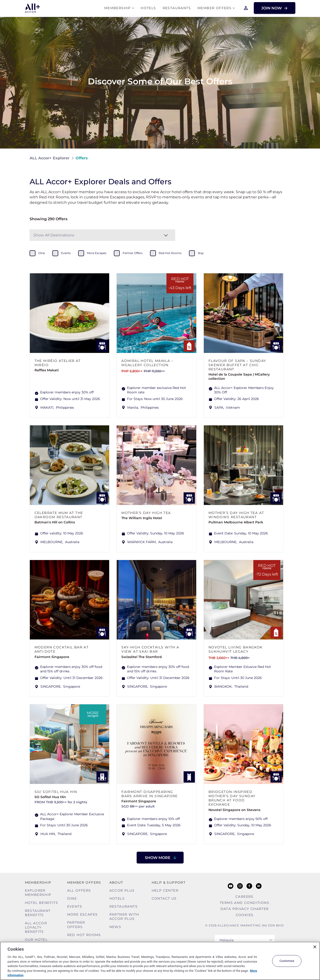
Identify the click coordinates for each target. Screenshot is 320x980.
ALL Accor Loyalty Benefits (36, 927)
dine (42, 253)
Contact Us (164, 898)
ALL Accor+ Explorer (50, 158)
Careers (245, 897)
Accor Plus (122, 890)
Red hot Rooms (84, 935)
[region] (160, 961)
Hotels (148, 9)
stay (201, 253)
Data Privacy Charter (245, 909)
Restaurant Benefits (38, 913)
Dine (72, 898)
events (66, 253)
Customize (287, 961)
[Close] (315, 947)
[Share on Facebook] (286, 158)
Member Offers (214, 9)
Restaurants (177, 9)
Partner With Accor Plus (124, 917)
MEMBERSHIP (118, 9)
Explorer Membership (38, 893)
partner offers (133, 253)
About (116, 882)
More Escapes (83, 914)
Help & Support (169, 882)
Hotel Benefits (42, 903)
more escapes (97, 253)
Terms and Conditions (245, 903)
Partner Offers (76, 925)
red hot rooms (170, 253)
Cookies (245, 915)
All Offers (79, 890)
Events (75, 906)
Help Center (165, 890)
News (115, 927)
